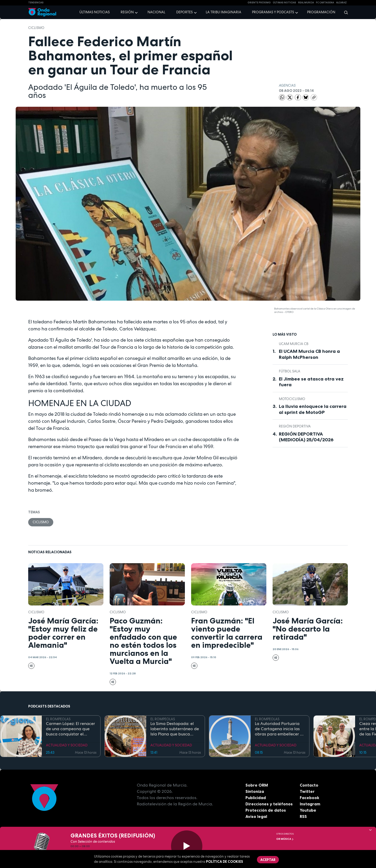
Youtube (308, 810)
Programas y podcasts (273, 12)
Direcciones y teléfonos (269, 804)
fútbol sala (290, 371)
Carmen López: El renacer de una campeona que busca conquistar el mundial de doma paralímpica (70, 729)
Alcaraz (341, 3)
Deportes (184, 12)
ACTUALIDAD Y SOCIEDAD (67, 745)
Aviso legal (256, 817)
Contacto (309, 785)
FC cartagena (325, 3)
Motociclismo (292, 399)
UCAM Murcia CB (294, 344)
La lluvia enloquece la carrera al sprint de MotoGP (313, 409)
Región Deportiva (295, 426)
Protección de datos (266, 810)
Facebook (310, 798)
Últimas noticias (95, 12)
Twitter (307, 792)
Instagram (310, 804)
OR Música (285, 839)
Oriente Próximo (259, 3)
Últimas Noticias (284, 3)
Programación (321, 12)
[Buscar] (344, 12)
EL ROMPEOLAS (58, 719)
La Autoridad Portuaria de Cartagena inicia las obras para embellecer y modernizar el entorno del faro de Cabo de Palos (280, 729)
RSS (303, 817)
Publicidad (256, 798)
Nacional (156, 12)
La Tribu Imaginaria (224, 12)
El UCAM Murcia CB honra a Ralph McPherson (309, 354)
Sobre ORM (257, 785)
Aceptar (268, 860)
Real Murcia (306, 3)
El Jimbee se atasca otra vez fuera (311, 382)
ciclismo (36, 28)
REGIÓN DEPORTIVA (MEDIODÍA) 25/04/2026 (306, 437)
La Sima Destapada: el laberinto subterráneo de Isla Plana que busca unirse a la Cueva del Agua (175, 729)
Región (127, 12)
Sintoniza (255, 792)
